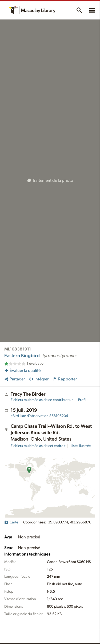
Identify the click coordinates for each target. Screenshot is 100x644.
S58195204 (39, 416)
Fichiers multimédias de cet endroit (38, 446)
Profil (82, 400)
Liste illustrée (81, 446)
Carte (11, 522)
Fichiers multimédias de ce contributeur (42, 400)
